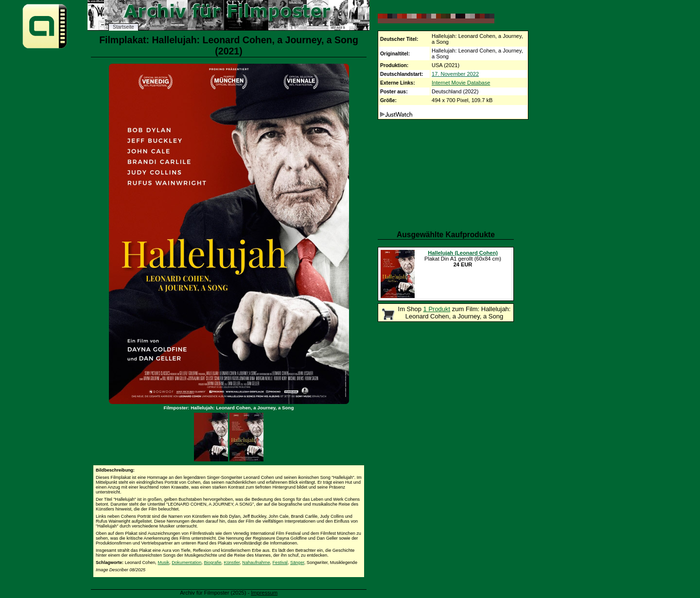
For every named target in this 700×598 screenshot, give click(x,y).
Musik (163, 563)
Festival (280, 563)
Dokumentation (186, 563)
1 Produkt (437, 309)
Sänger (297, 563)
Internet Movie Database (461, 83)
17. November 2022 (455, 74)
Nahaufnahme (256, 563)
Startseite (123, 27)
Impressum (264, 593)
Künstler (232, 563)
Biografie (212, 563)
